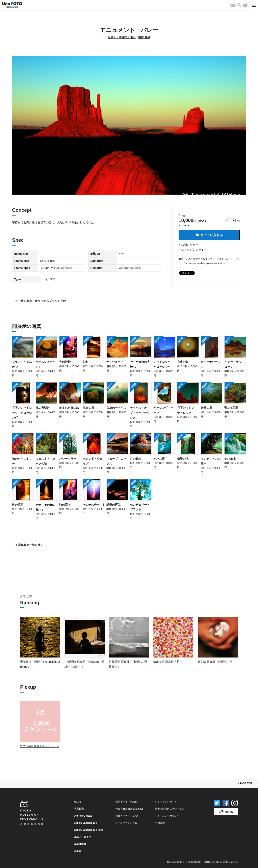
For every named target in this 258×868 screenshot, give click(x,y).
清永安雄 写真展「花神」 (169, 662)
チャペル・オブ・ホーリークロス (140, 413)
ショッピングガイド (194, 250)
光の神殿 (65, 362)
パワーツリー (68, 459)
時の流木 (65, 505)
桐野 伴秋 (144, 37)
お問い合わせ (190, 245)
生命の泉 (88, 408)
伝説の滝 (183, 459)
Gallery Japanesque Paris (89, 830)
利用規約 (160, 823)
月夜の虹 (183, 362)
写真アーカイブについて (129, 816)
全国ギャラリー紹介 (126, 802)
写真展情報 (80, 844)
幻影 (86, 362)
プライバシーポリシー (167, 816)
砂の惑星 (18, 505)
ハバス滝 (159, 459)
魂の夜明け (43, 408)
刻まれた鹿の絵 (69, 408)
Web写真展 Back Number (129, 809)
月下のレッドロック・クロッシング (22, 413)
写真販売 (79, 809)
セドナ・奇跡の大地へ (122, 37)
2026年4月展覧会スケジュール (40, 746)
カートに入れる (209, 235)
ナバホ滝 (230, 459)
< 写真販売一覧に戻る (29, 545)
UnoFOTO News (83, 816)
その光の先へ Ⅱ (93, 505)
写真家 (78, 851)
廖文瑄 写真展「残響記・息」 (216, 662)
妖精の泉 (206, 408)
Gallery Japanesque (85, 823)
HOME (78, 802)
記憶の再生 (113, 505)
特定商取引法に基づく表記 (170, 809)
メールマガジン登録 (126, 823)
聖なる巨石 (231, 408)
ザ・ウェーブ (115, 362)
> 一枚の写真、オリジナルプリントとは (41, 301)
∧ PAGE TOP (245, 783)
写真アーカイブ (82, 837)
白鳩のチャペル (116, 408)
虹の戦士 (136, 459)
